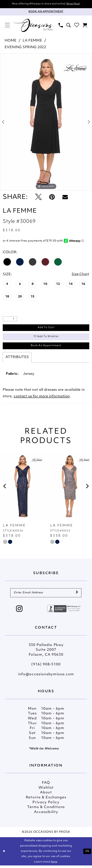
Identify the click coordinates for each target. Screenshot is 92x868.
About (46, 795)
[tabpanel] (46, 122)
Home (11, 41)
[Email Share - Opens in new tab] (65, 197)
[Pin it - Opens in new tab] (52, 197)
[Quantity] (10, 319)
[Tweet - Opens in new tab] (38, 198)
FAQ (46, 785)
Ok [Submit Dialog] (87, 854)
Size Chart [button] (80, 275)
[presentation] (22, 488)
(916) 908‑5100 (46, 667)
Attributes (17, 359)
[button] (7, 25)
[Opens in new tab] (64, 611)
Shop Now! (73, 4)
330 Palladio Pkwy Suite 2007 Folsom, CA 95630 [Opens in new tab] (46, 652)
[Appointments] (46, 12)
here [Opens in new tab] (54, 864)
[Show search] (69, 26)
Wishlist (46, 790)
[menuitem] (7, 25)
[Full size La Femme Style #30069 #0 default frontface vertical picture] (46, 122)
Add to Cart (46, 328)
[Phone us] (61, 26)
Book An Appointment (46, 347)
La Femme (32, 41)
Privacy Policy (46, 805)
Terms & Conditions (46, 810)
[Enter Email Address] (46, 595)
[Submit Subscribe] (77, 595)
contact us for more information (42, 398)
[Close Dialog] (4, 854)
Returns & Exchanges (46, 800)
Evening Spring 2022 (25, 48)
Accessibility (46, 815)
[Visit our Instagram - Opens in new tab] (19, 612)
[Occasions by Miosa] (33, 25)
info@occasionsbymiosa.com (46, 677)
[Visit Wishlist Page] (77, 25)
